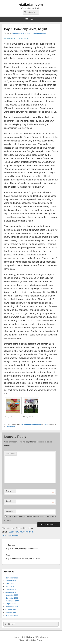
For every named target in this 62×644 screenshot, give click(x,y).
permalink (11, 427)
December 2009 (12, 595)
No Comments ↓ (40, 33)
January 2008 (11, 612)
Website (9, 511)
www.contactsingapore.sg (17, 38)
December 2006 (12, 615)
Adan (29, 33)
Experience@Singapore (32, 424)
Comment (11, 453)
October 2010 (11, 581)
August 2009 (10, 604)
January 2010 (11, 592)
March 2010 (10, 586)
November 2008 (12, 607)
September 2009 (12, 601)
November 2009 (12, 598)
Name (9, 491)
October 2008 (11, 609)
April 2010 (10, 584)
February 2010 (11, 589)
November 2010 (12, 578)
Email (8, 501)
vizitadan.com (31, 5)
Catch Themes (38, 640)
